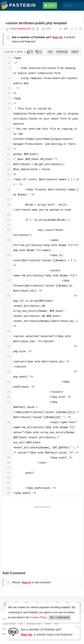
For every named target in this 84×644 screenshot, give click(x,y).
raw (50, 52)
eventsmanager (21, 29)
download (62, 52)
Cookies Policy (38, 617)
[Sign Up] (13, 632)
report (75, 52)
